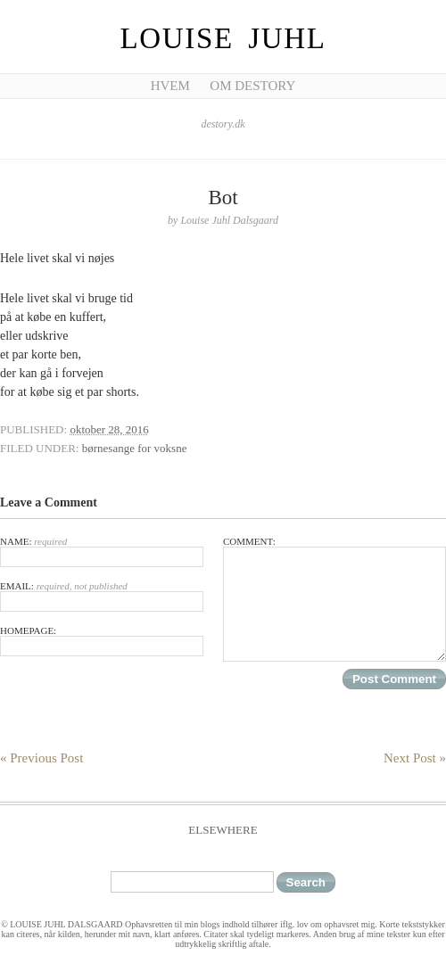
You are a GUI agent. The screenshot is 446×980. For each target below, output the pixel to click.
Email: (102, 596)
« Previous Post (41, 758)
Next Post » (415, 758)
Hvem (170, 86)
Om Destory (252, 86)
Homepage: (102, 641)
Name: (102, 552)
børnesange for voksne (135, 448)
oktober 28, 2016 (109, 429)
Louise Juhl (223, 38)
